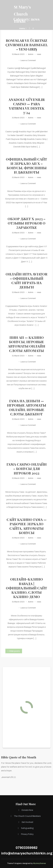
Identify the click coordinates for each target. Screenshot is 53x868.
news (39, 54)
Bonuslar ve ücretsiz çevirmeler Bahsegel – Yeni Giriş (27, 45)
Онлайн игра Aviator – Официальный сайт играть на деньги (26, 281)
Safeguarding (27, 828)
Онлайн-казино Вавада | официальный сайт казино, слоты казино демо (26, 588)
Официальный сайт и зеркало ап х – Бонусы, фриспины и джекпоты (26, 166)
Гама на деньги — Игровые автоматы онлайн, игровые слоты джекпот (27, 407)
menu (23, 28)
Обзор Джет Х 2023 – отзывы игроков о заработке (26, 223)
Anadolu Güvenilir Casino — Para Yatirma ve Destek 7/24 (27, 106)
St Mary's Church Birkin (22, 14)
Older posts (14, 651)
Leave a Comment (28, 60)
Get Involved (27, 822)
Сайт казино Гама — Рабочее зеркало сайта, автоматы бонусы (27, 526)
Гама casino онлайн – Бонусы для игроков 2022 (27, 469)
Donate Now (27, 810)
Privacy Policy (27, 834)
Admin (31, 54)
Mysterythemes (40, 863)
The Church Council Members (27, 816)
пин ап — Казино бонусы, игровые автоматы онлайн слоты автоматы (27, 344)
